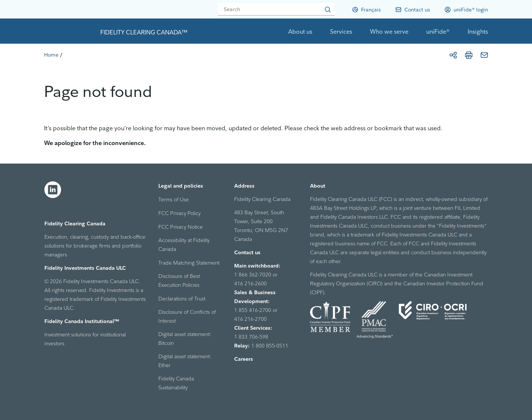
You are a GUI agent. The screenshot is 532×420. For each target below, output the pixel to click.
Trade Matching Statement (189, 263)
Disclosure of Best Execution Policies (179, 280)
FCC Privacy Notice (181, 227)
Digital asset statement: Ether (185, 361)
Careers (244, 359)
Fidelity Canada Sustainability (176, 383)
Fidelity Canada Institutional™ (82, 321)
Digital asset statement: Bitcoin (185, 339)
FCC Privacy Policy (179, 213)
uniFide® (438, 31)
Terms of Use (174, 199)
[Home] (51, 55)
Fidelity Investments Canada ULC (85, 268)
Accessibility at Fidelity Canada (184, 245)
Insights (478, 31)
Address (244, 186)
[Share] (453, 55)
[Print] (469, 55)
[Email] (484, 55)
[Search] (276, 9)
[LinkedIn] (53, 190)
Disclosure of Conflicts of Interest (187, 316)
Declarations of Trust (182, 299)
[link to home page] (69, 31)
